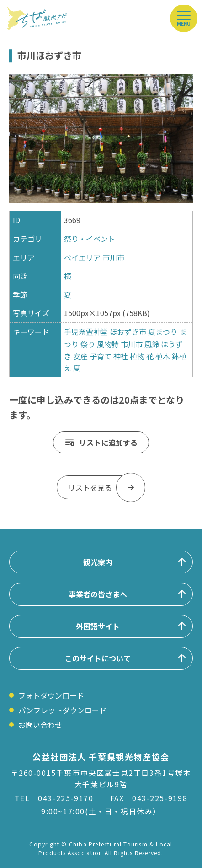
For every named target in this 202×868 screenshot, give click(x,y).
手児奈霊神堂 (86, 332)
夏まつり (163, 332)
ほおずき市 (128, 332)
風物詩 (108, 344)
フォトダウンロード (51, 695)
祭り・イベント (90, 239)
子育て (101, 356)
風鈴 (152, 344)
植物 (137, 356)
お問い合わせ (40, 725)
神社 (121, 356)
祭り (88, 344)
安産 (80, 356)
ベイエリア (82, 257)
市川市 (113, 257)
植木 (163, 356)
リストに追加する (108, 442)
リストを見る (90, 487)
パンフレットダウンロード (62, 710)
